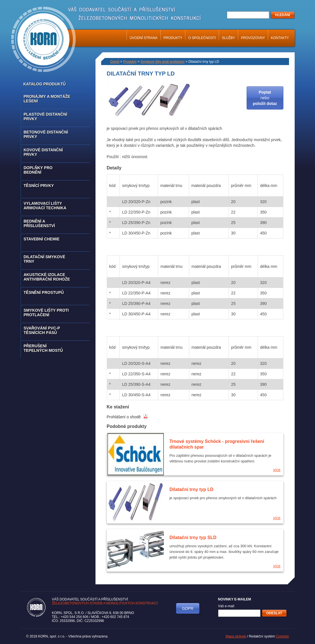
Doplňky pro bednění (38, 170)
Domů (115, 62)
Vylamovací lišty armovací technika (45, 206)
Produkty (173, 38)
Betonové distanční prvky (46, 134)
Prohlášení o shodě (127, 417)
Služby (228, 38)
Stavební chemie (42, 239)
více (277, 470)
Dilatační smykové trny (44, 259)
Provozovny (253, 38)
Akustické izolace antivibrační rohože (47, 277)
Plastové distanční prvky (45, 117)
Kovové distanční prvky (43, 152)
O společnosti (202, 38)
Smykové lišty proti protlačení (46, 313)
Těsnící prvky (39, 186)
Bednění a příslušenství (39, 223)
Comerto (282, 636)
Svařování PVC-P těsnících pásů (42, 330)
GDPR (188, 608)
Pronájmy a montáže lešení (47, 99)
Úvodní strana (144, 38)
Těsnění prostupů (44, 292)
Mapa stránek (236, 636)
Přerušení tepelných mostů (43, 348)
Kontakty (280, 38)
